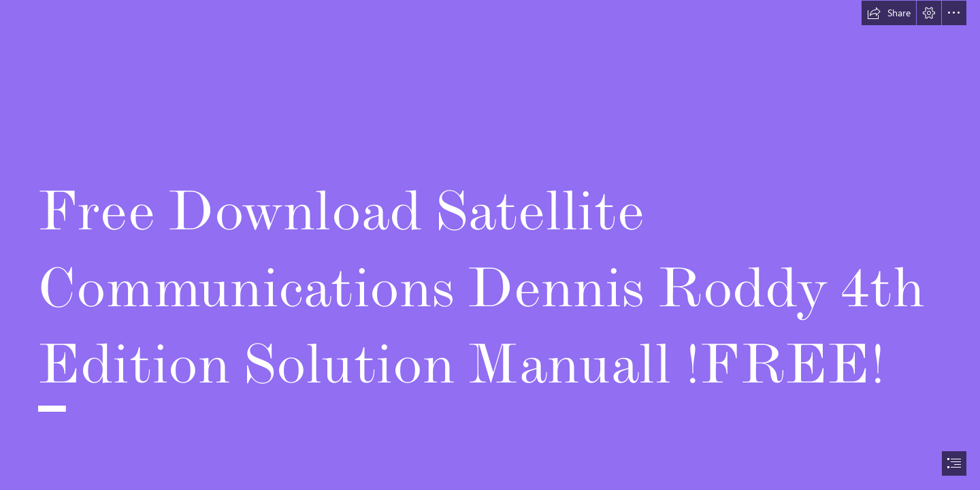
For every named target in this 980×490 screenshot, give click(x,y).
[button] (889, 13)
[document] (490, 245)
